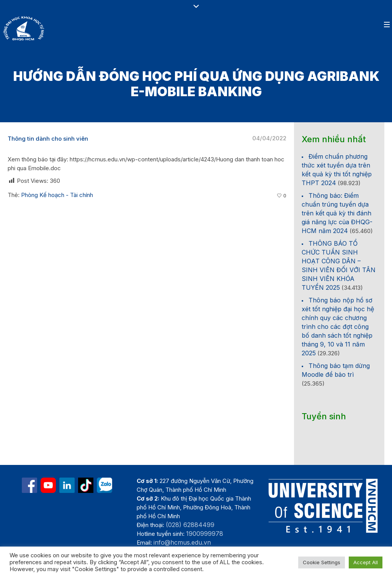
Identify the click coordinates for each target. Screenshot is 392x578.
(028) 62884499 (190, 525)
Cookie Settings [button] (322, 562)
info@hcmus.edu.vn (182, 542)
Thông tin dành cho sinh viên (48, 139)
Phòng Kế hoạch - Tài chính (57, 195)
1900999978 (205, 534)
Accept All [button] (366, 562)
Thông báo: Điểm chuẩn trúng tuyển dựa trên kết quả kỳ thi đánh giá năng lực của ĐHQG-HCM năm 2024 (337, 213)
